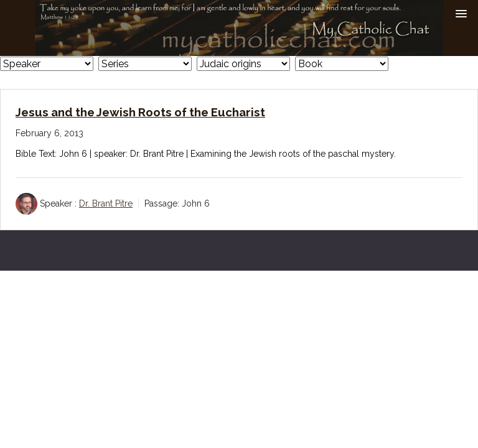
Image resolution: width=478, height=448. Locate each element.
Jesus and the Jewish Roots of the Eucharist (140, 112)
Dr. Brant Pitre (106, 203)
